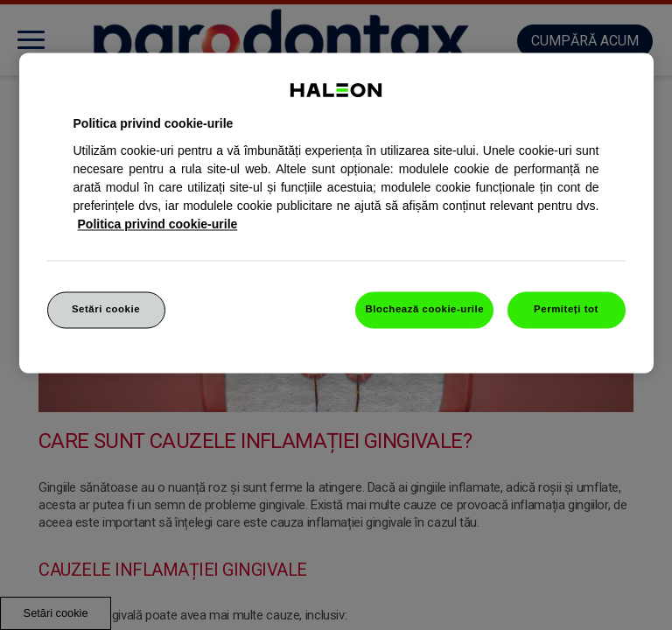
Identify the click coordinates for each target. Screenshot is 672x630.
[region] (336, 213)
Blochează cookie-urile (424, 309)
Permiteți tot (566, 309)
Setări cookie (106, 309)
